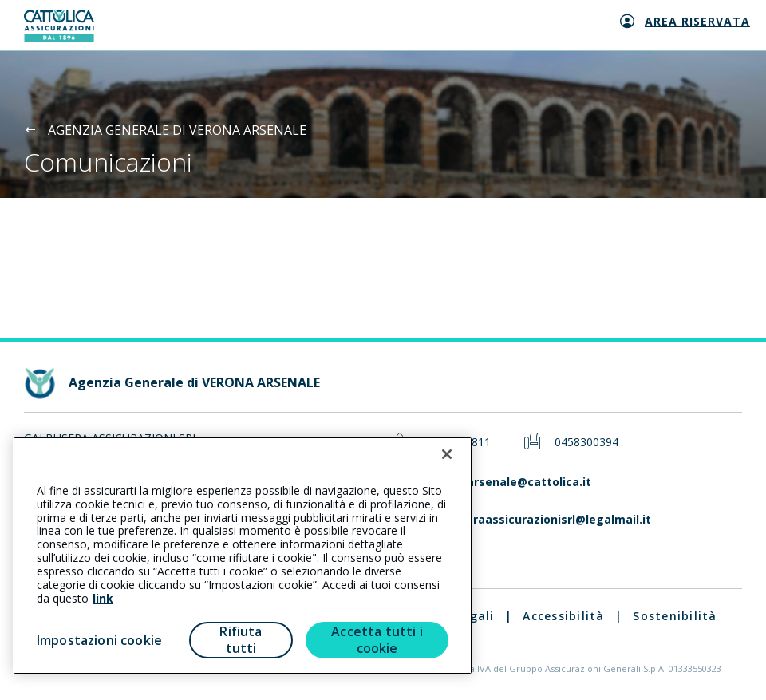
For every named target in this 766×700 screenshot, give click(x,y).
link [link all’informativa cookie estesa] (103, 598)
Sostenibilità (675, 616)
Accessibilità (563, 616)
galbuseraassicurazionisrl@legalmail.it (539, 520)
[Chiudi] (447, 454)
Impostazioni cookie (99, 640)
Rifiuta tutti (241, 640)
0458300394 (586, 443)
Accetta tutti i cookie (377, 640)
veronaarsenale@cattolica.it (509, 482)
